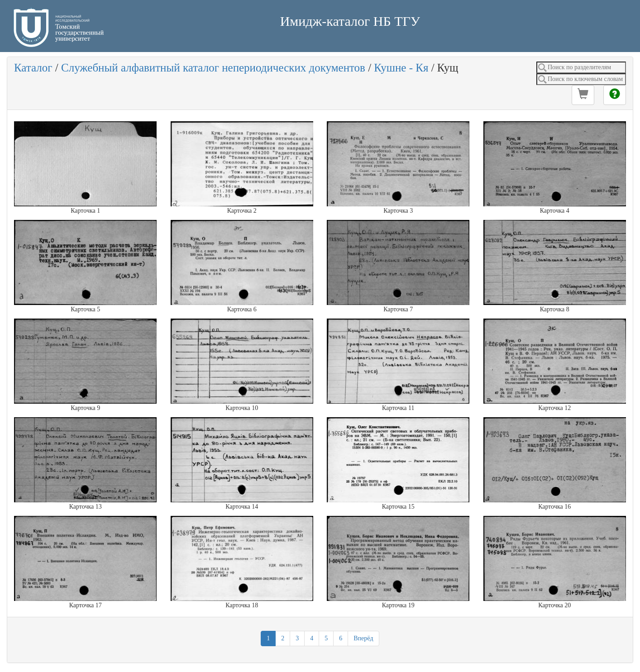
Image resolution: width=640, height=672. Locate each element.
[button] (583, 95)
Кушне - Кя (401, 68)
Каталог (33, 68)
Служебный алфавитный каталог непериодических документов (213, 68)
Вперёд (363, 638)
